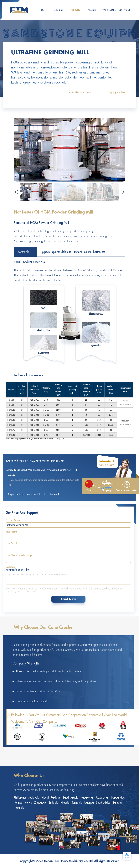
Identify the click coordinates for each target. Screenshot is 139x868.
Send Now (68, 599)
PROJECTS (92, 10)
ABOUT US (59, 10)
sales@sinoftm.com (80, 94)
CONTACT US (125, 10)
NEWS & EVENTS (108, 10)
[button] (123, 192)
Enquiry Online (116, 94)
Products (75, 11)
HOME (43, 10)
